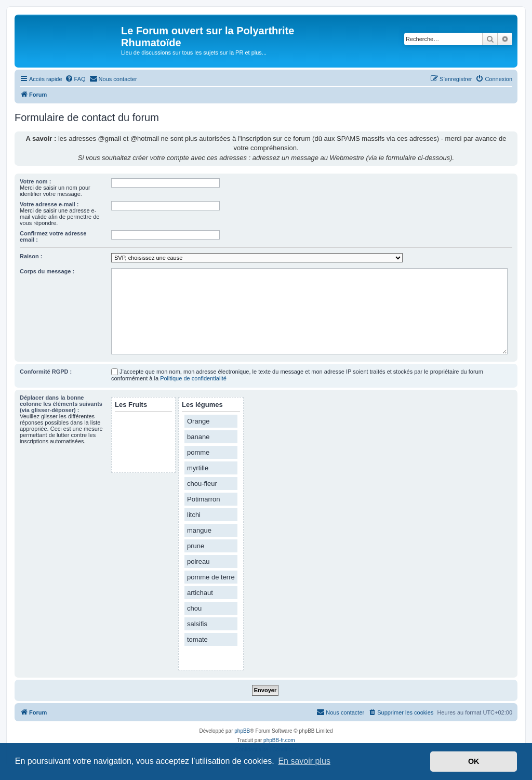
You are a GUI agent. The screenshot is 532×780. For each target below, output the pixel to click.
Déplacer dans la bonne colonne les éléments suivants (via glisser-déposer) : (61, 404)
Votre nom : (35, 181)
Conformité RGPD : (46, 372)
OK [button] (474, 761)
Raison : (31, 256)
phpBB (242, 731)
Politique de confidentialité (193, 378)
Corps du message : (47, 271)
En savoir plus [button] (304, 761)
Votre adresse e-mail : (49, 204)
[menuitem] (75, 79)
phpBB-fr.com (279, 740)
